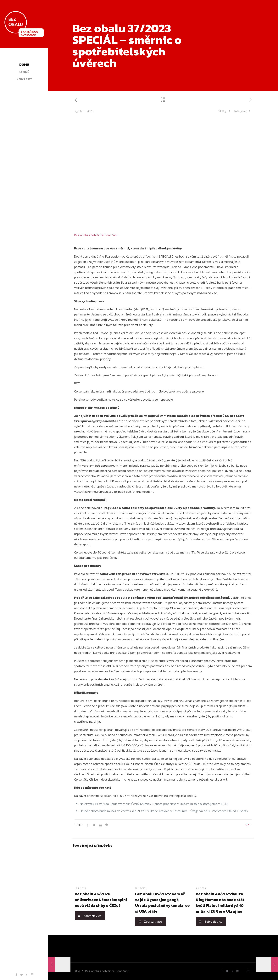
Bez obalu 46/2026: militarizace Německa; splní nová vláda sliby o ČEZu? (101, 900)
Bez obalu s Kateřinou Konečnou (96, 235)
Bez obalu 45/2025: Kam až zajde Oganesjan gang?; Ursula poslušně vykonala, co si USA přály (162, 903)
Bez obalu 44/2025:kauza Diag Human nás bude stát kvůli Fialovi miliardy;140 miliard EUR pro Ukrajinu (220, 903)
